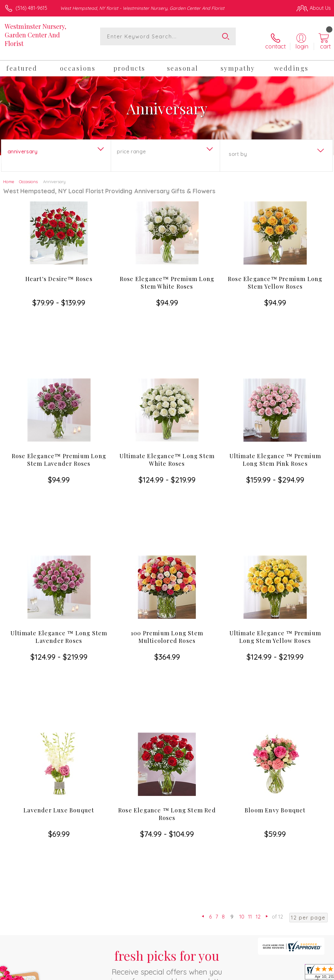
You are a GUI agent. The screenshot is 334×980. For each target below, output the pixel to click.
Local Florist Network (268, 922)
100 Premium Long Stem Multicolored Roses (167, 516)
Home (9, 174)
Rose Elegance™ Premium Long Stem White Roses (167, 275)
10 (242, 681)
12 (258, 681)
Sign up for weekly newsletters (167, 767)
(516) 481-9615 (31, 8)
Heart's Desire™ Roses (59, 272)
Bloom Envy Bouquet (275, 632)
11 (250, 681)
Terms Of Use (186, 922)
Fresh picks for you (167, 731)
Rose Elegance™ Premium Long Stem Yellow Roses (275, 275)
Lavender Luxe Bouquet (59, 632)
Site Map (308, 922)
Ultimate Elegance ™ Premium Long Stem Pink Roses (275, 395)
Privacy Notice (223, 922)
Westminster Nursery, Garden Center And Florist (35, 35)
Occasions (28, 174)
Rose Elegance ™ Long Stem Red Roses (167, 636)
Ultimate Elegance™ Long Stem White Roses (167, 395)
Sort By (238, 147)
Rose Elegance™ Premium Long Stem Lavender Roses (59, 395)
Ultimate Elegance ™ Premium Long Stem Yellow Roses (275, 516)
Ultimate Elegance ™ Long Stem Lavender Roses (59, 516)
